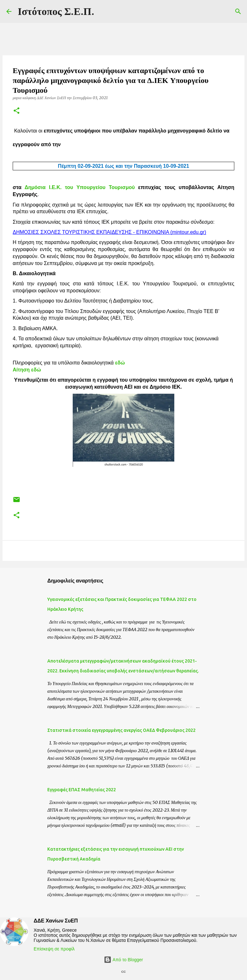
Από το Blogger (123, 960)
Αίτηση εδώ (27, 370)
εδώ (119, 363)
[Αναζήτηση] (238, 11)
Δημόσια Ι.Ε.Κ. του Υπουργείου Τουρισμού (81, 187)
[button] (17, 111)
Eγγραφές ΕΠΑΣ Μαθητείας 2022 (82, 790)
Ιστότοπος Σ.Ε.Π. (56, 11)
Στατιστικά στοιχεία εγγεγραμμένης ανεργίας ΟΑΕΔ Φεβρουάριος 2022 (121, 730)
